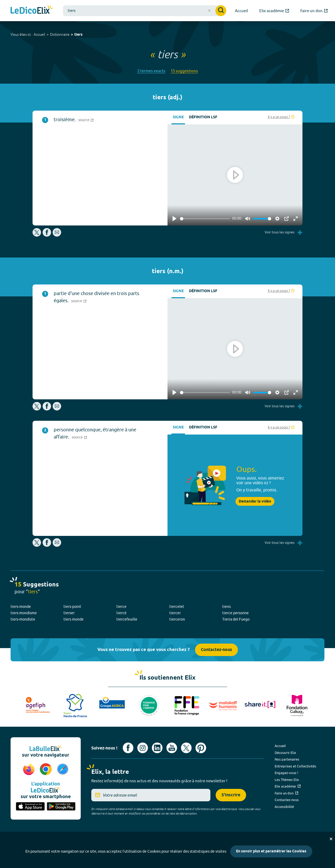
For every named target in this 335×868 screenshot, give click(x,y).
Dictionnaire (60, 34)
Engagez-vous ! (286, 773)
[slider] (205, 219)
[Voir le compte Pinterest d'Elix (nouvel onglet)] (201, 748)
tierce (121, 607)
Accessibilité (284, 807)
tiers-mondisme (24, 613)
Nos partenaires (287, 759)
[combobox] (145, 11)
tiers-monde (21, 607)
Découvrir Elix (285, 753)
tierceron (177, 619)
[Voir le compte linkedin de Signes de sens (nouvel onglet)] (157, 748)
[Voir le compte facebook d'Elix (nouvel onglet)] (128, 748)
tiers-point (72, 607)
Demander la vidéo (255, 501)
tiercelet (177, 607)
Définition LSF (203, 117)
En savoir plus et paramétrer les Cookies (271, 851)
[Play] (174, 219)
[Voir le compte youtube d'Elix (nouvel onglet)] (172, 748)
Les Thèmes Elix (287, 780)
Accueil (39, 34)
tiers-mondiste (23, 619)
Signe (178, 117)
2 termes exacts (151, 71)
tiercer (175, 613)
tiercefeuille (127, 619)
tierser (69, 613)
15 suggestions (184, 71)
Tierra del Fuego (236, 619)
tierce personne (236, 613)
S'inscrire (231, 795)
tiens (227, 607)
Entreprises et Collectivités (295, 766)
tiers (78, 35)
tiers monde (74, 619)
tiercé (121, 613)
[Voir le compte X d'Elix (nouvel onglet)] (186, 748)
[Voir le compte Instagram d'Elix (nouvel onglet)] (143, 748)
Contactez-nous (216, 650)
